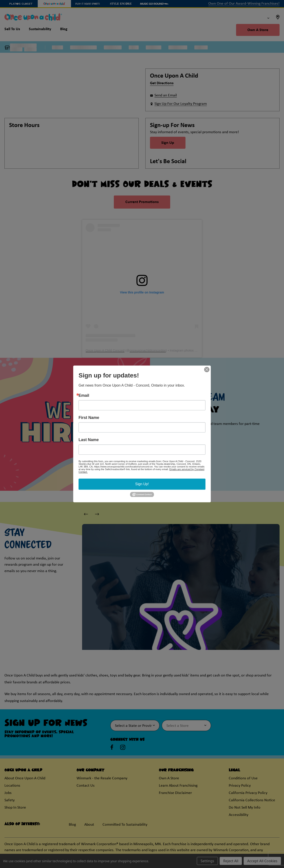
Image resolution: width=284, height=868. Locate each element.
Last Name (89, 440)
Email (84, 395)
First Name (89, 418)
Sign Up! (142, 484)
